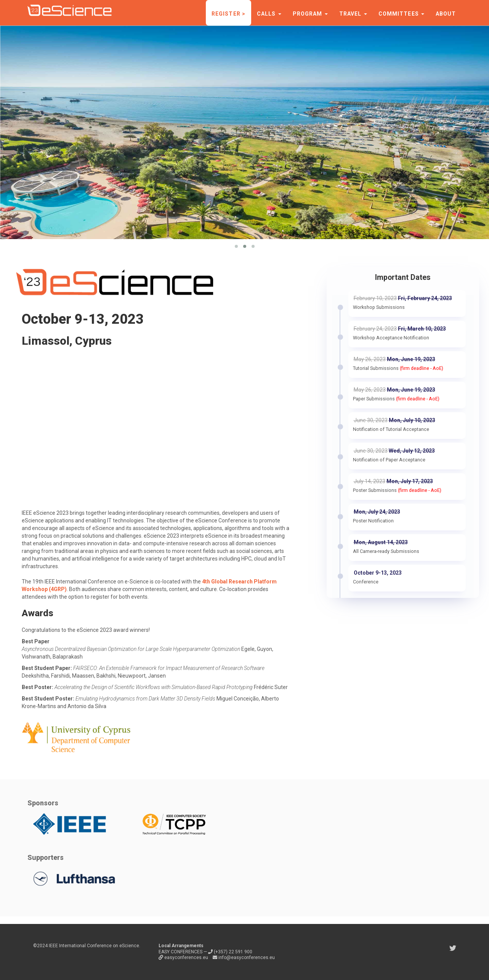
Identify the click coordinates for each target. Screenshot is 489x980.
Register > (228, 14)
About (446, 14)
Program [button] (310, 14)
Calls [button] (269, 14)
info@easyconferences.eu (244, 958)
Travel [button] (353, 14)
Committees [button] (401, 14)
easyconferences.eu (184, 958)
